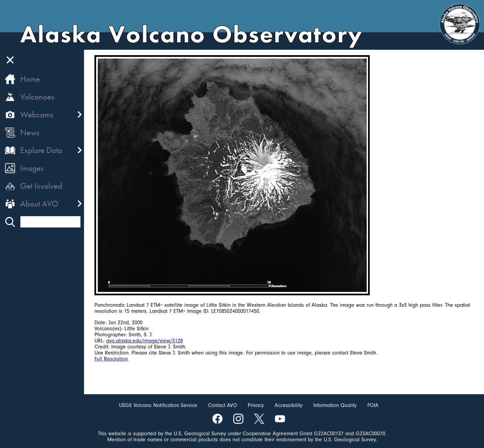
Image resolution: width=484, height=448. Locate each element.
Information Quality (335, 405)
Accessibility (289, 405)
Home (30, 79)
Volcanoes (37, 97)
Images (32, 168)
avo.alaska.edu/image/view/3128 (145, 341)
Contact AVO (223, 405)
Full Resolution (111, 359)
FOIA (373, 405)
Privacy (256, 405)
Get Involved (41, 186)
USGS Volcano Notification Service (158, 405)
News (30, 132)
